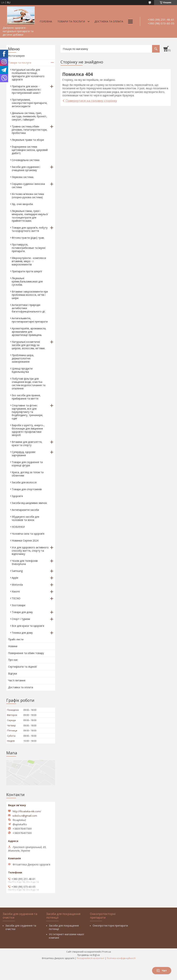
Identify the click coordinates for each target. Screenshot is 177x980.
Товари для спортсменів (27, 489)
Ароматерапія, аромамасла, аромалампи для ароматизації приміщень (29, 332)
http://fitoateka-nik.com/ (27, 811)
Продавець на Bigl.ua (88, 955)
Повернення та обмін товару (26, 653)
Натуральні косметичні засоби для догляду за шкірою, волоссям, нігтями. (28, 345)
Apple (15, 578)
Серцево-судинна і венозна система (28, 185)
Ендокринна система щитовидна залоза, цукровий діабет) (30, 150)
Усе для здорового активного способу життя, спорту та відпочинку (30, 551)
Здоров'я (17, 496)
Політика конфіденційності (121, 958)
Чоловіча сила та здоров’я (28, 534)
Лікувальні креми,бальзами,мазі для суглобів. (27, 281)
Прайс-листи (16, 639)
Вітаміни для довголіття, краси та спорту (27, 443)
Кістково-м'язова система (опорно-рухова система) (28, 196)
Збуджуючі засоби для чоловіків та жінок (25, 518)
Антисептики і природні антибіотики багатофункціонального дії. (29, 308)
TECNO (16, 598)
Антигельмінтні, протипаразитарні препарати (30, 320)
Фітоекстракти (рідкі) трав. (28, 238)
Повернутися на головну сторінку (91, 101)
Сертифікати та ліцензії (22, 667)
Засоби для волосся (24, 482)
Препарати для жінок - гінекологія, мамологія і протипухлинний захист (26, 90)
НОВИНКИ (18, 527)
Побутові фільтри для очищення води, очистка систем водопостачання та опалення (29, 383)
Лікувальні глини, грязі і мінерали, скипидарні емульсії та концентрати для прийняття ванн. (30, 216)
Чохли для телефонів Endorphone (25, 562)
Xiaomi (16, 591)
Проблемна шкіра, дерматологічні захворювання (23, 358)
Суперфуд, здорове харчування (24, 454)
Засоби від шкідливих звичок (29, 503)
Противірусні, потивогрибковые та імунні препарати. (29, 248)
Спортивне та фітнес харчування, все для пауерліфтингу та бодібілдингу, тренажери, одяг (27, 412)
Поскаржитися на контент (90, 958)
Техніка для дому (22, 633)
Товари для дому (22, 612)
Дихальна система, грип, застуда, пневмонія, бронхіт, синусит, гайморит (29, 116)
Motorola (17, 585)
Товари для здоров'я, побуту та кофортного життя (30, 229)
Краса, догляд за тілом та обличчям (28, 474)
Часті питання (17, 680)
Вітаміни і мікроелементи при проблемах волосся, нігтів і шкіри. (30, 295)
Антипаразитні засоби (25, 510)
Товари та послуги (71, 21)
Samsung (17, 571)
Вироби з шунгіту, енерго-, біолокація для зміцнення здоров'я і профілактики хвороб (28, 430)
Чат (162, 971)
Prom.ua (107, 952)
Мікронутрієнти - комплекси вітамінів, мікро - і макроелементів (29, 261)
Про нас (13, 660)
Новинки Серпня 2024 (25, 540)
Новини (13, 646)
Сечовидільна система (26, 160)
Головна (46, 21)
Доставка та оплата (109, 21)
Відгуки (13, 673)
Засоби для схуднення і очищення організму (26, 168)
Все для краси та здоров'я (28, 626)
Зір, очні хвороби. (23, 204)
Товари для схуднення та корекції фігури (27, 464)
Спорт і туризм (21, 619)
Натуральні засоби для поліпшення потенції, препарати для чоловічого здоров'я (28, 75)
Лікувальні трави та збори (28, 140)
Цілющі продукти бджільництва (22, 370)
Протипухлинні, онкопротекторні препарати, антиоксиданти (30, 103)
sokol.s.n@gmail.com (25, 816)
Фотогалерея (16, 56)
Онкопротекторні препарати (110, 926)
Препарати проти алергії (27, 271)
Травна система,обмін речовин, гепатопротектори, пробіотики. (30, 130)
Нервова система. (23, 177)
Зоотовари (19, 605)
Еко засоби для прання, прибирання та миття (26, 397)
